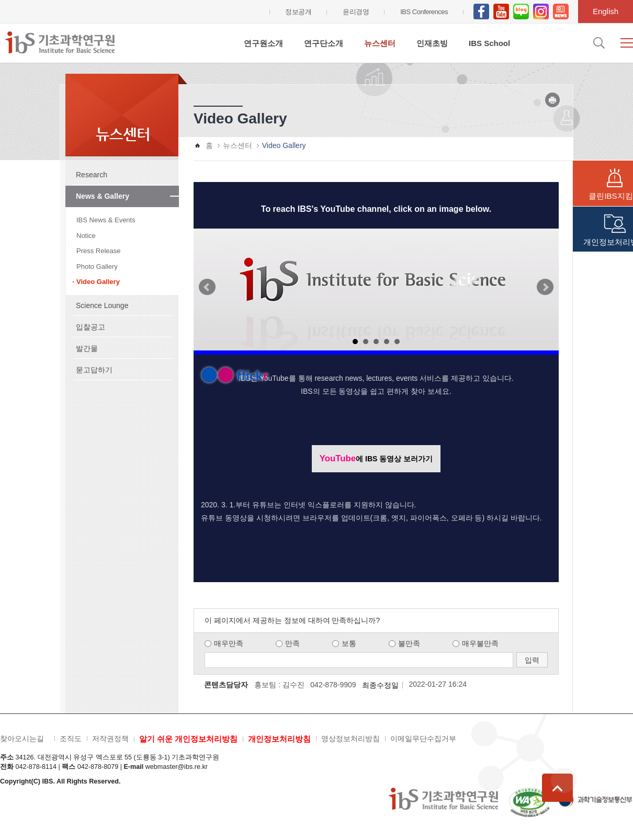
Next (545, 287)
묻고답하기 (94, 370)
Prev (207, 287)
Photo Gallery (97, 266)
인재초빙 (432, 43)
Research (92, 175)
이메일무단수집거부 (423, 739)
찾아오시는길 (22, 739)
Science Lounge (102, 305)
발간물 (87, 348)
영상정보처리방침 (351, 739)
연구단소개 (324, 43)
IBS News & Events (106, 220)
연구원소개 (263, 43)
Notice (86, 236)
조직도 (71, 739)
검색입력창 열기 (598, 43)
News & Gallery (103, 196)
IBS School (489, 43)
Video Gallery (98, 282)
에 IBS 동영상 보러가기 (376, 458)
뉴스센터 (380, 43)
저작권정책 (110, 739)
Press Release (99, 251)
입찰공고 (91, 327)
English (606, 11)
